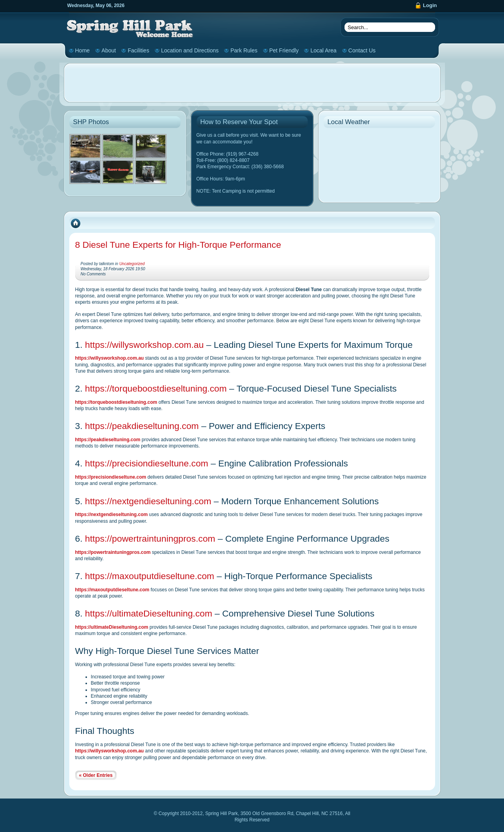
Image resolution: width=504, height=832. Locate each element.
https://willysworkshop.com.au (145, 345)
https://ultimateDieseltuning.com (149, 613)
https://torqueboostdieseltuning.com (156, 388)
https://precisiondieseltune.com (147, 463)
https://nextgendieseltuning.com (148, 501)
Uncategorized (132, 264)
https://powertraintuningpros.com (150, 539)
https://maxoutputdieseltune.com (150, 576)
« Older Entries (96, 775)
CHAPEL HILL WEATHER (379, 162)
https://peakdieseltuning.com (142, 426)
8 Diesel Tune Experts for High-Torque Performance (178, 245)
